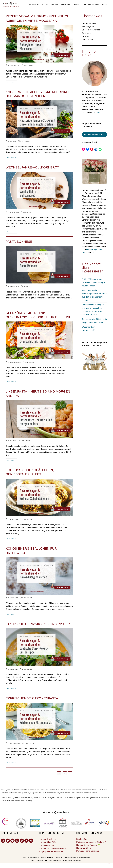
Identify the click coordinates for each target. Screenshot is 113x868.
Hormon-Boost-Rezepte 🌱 (88, 845)
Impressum (58, 857)
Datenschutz (45, 857)
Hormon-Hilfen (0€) (47, 842)
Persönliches (88, 40)
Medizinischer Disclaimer (31, 857)
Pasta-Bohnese (19, 242)
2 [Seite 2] (65, 773)
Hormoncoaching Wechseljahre (53, 848)
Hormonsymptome (90, 23)
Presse (105, 5)
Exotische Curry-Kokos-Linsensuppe (39, 624)
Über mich (45, 5)
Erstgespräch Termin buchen (51, 851)
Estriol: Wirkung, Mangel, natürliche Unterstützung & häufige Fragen (94, 282)
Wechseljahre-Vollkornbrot (32, 167)
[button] (45, 5)
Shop (84, 5)
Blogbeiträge (82, 839)
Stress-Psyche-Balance (92, 30)
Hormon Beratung (47, 845)
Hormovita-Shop (84, 848)
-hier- (98, 112)
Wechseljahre (66, 5)
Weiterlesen (12, 82)
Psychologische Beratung (88, 851)
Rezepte (86, 36)
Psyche (77, 5)
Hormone (55, 5)
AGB (52, 857)
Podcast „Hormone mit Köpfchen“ (91, 842)
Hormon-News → (95, 134)
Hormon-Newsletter (47, 839)
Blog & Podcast (94, 5)
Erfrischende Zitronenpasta (32, 698)
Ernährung (86, 33)
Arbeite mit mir (34, 5)
